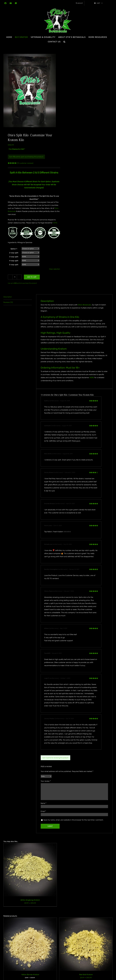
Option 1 (14, 249)
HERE (92, 378)
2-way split (14, 253)
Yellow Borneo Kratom (30, 975)
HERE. (55, 223)
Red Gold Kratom (86, 975)
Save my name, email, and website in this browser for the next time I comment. (73, 820)
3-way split (14, 257)
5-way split (14, 265)
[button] (64, 42)
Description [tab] (8, 297)
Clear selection (55, 269)
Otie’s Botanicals (85, 305)
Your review (46, 781)
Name (43, 803)
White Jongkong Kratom (30, 900)
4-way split (14, 261)
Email (43, 811)
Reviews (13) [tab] (8, 302)
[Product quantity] (15, 277)
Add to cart (32, 277)
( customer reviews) (25, 163)
